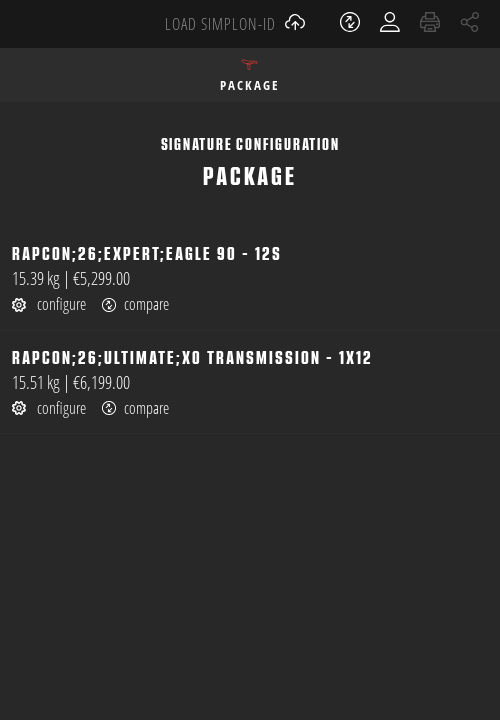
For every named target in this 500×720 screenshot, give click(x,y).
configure (49, 304)
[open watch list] (352, 24)
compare (135, 304)
